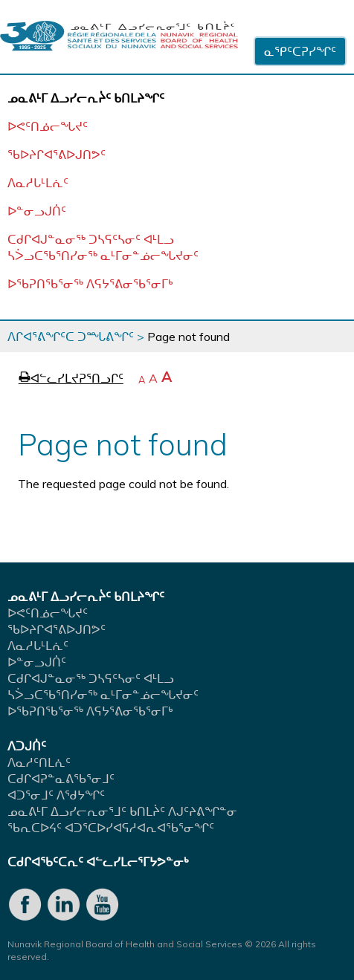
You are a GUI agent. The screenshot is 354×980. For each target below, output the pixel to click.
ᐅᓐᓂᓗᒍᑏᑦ (37, 211)
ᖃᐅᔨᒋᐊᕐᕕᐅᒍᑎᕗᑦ (57, 155)
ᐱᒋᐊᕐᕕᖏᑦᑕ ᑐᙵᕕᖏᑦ (71, 337)
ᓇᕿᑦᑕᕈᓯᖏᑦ (300, 51)
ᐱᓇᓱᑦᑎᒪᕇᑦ (39, 762)
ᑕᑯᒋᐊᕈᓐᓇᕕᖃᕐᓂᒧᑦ (61, 779)
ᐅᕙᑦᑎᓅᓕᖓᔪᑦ (48, 126)
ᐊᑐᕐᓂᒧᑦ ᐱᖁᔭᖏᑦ (56, 795)
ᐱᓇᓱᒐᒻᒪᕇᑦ (38, 183)
